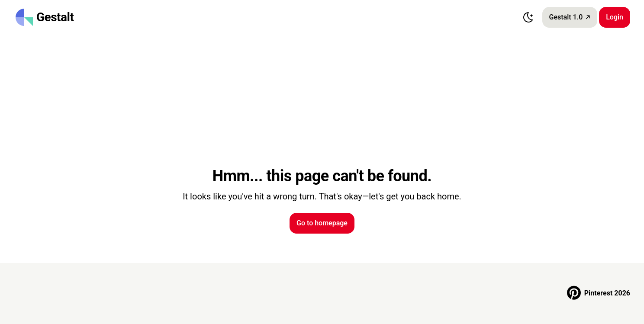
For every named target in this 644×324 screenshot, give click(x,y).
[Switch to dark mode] (528, 17)
